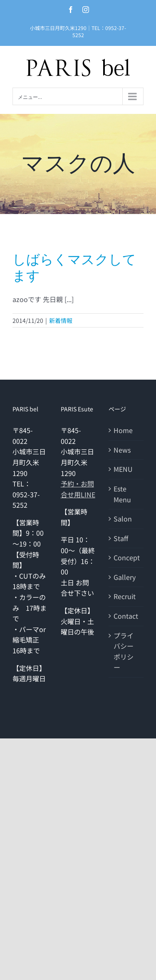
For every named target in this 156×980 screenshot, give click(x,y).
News (122, 450)
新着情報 (61, 320)
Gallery (125, 577)
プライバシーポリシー (124, 651)
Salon (123, 519)
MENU (123, 469)
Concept (126, 557)
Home (123, 430)
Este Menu (122, 494)
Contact (126, 616)
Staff (121, 538)
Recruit (125, 596)
